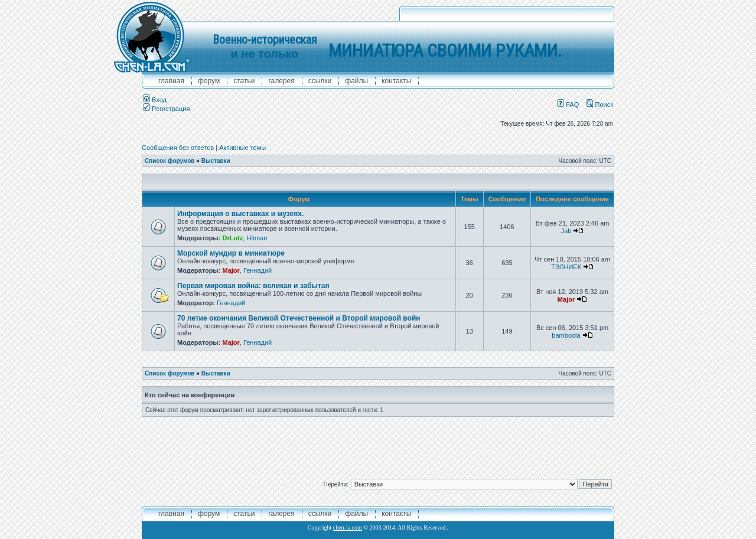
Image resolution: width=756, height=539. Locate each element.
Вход (155, 100)
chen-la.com (348, 527)
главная (171, 81)
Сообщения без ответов (178, 148)
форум (209, 81)
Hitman (257, 238)
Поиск (599, 104)
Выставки (216, 161)
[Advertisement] (378, 443)
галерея (281, 81)
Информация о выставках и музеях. (240, 214)
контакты (396, 81)
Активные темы (242, 148)
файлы (356, 81)
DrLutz (232, 238)
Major (231, 270)
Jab (566, 231)
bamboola (566, 335)
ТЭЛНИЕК (566, 267)
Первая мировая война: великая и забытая (253, 286)
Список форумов (170, 161)
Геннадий (258, 270)
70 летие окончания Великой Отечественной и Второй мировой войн (299, 318)
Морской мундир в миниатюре (231, 253)
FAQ (568, 104)
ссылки (320, 81)
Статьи (244, 81)
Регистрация (166, 109)
